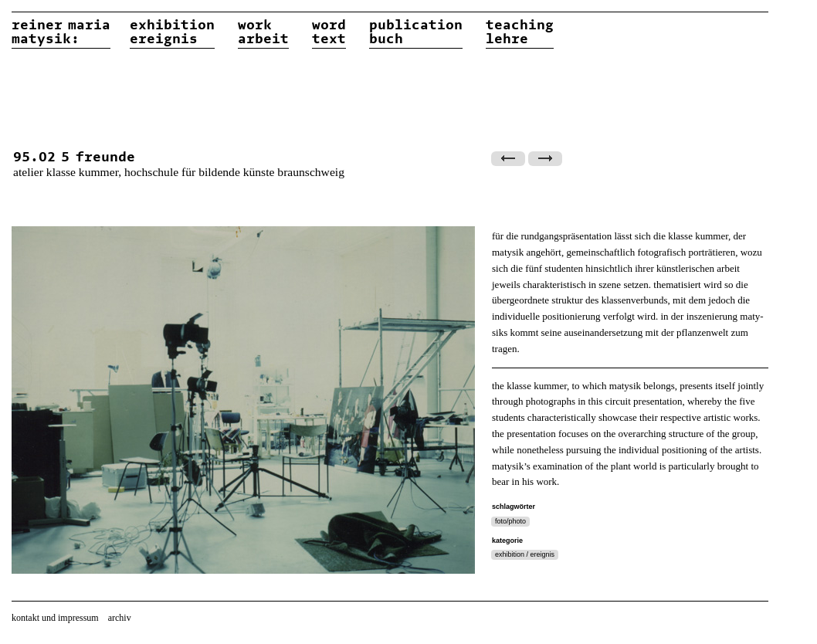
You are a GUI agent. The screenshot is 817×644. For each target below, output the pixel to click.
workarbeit (263, 32)
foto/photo (510, 521)
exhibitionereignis (172, 32)
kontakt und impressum (55, 618)
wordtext (329, 32)
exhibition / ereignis (525, 554)
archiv (120, 618)
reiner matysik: (61, 32)
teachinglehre (520, 32)
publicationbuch (416, 32)
